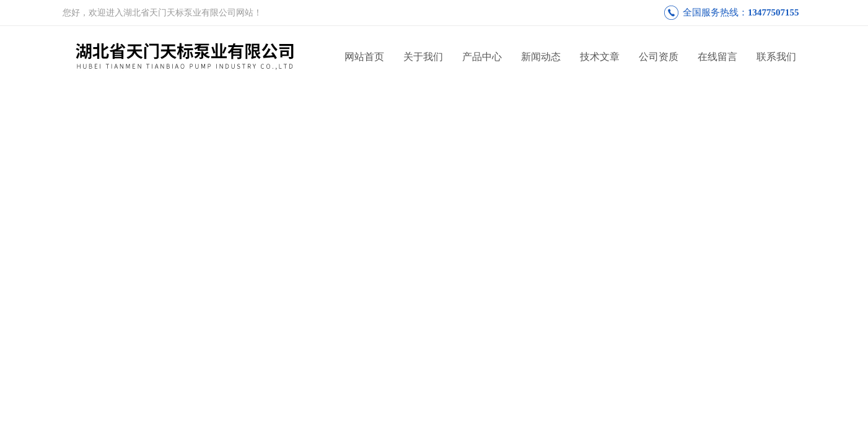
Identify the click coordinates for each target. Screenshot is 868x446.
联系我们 (776, 57)
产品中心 (482, 57)
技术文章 (600, 57)
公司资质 (659, 57)
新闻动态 (541, 57)
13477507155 (774, 12)
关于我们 (423, 57)
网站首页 (364, 57)
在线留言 (717, 57)
